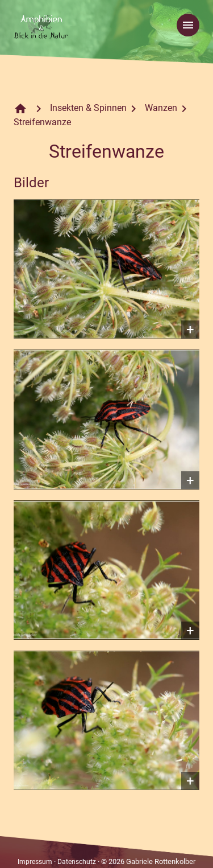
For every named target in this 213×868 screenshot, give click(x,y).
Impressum (35, 862)
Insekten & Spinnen (88, 108)
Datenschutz (77, 862)
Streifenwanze (42, 122)
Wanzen (161, 108)
